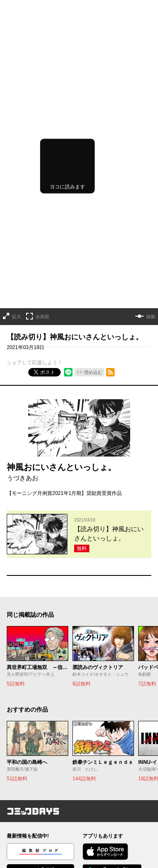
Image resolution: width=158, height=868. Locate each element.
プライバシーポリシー (109, 809)
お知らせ (17, 798)
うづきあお (23, 380)
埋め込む (93, 275)
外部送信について (104, 821)
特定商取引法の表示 (106, 833)
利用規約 (94, 798)
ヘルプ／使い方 (24, 809)
